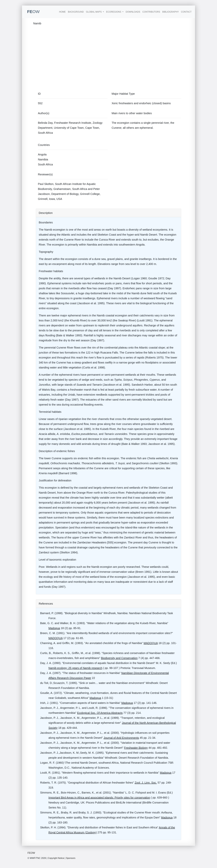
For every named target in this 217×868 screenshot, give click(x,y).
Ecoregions (114, 12)
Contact (186, 12)
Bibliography (171, 12)
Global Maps (94, 12)
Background (76, 12)
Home (62, 12)
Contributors (151, 12)
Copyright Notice (56, 858)
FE (33, 12)
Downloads (133, 12)
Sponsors (71, 858)
